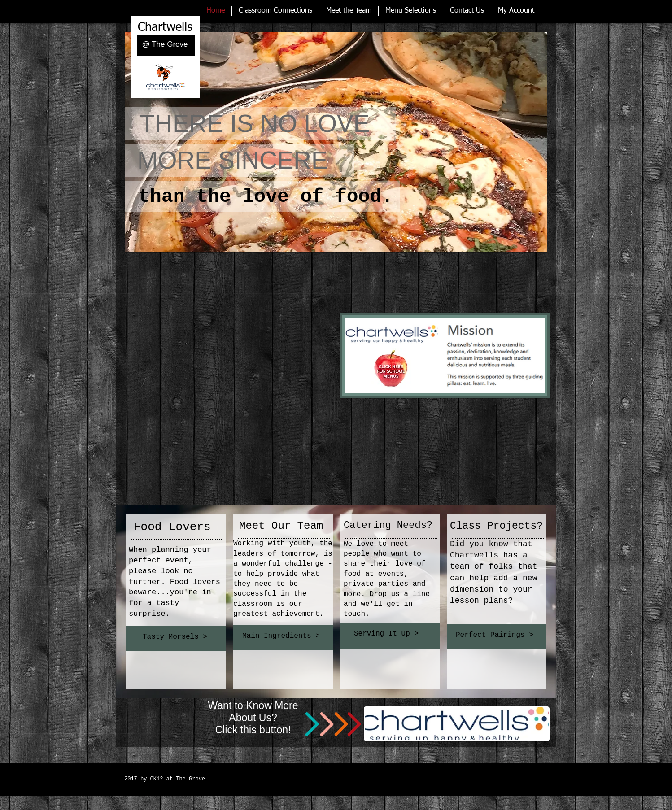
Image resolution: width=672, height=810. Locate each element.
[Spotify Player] (324, 769)
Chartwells (165, 28)
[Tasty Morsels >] (176, 637)
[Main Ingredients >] (283, 636)
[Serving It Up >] (389, 634)
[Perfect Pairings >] (496, 635)
